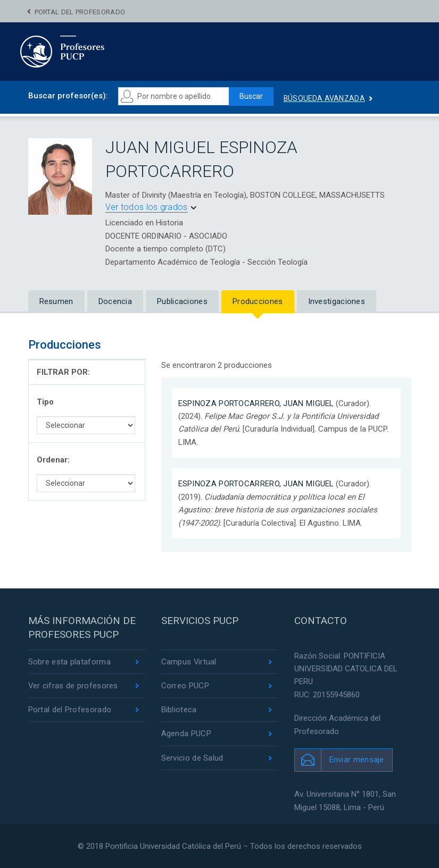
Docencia (115, 301)
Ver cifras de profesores (73, 686)
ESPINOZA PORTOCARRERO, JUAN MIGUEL (256, 403)
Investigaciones (337, 301)
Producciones (258, 301)
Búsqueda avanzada (326, 98)
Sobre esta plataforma (69, 662)
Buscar (252, 96)
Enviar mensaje (357, 760)
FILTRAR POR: (63, 372)
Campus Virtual (189, 662)
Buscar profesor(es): (68, 96)
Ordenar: (53, 460)
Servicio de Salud (192, 758)
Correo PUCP (185, 686)
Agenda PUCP (186, 734)
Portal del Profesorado (80, 12)
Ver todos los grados (147, 207)
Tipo (45, 402)
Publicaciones (182, 301)
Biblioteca (179, 710)
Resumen (56, 301)
